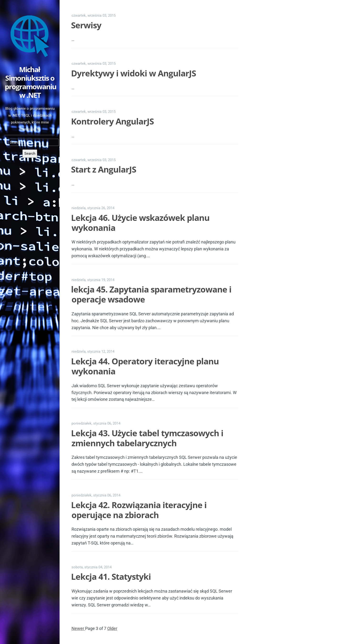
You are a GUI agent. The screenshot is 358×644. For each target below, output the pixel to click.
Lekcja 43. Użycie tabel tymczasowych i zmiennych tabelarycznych (147, 438)
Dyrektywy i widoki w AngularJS (133, 73)
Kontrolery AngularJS (112, 121)
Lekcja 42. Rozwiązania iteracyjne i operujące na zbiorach (139, 510)
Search (30, 154)
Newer (78, 628)
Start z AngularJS (104, 169)
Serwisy (86, 25)
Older (112, 628)
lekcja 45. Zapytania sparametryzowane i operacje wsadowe (151, 294)
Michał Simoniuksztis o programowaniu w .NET (31, 82)
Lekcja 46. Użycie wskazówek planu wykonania (140, 223)
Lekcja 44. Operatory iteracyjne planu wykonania (145, 366)
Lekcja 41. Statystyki (111, 577)
